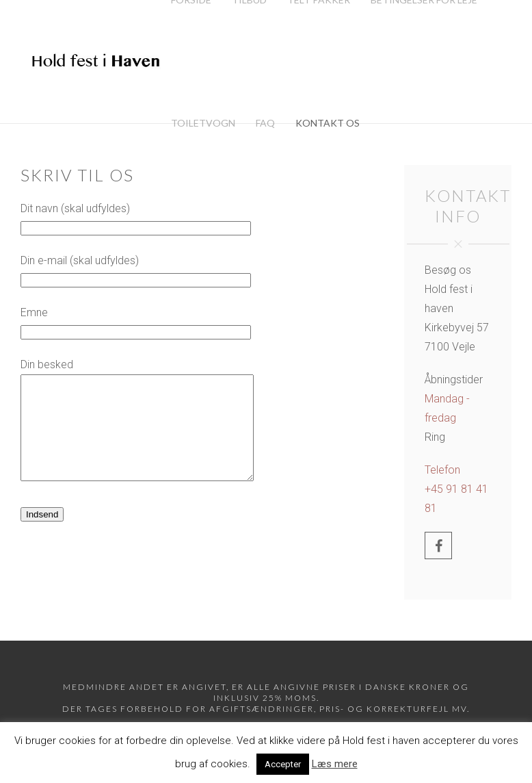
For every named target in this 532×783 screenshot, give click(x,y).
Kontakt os (328, 123)
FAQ (265, 123)
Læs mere (335, 764)
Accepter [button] (283, 764)
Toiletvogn (203, 123)
